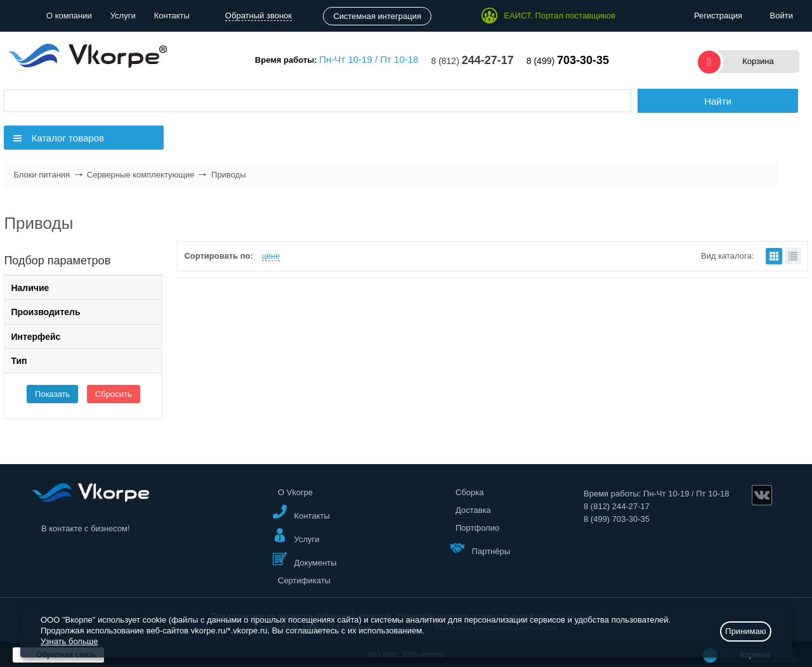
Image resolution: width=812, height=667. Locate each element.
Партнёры (480, 548)
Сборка (470, 492)
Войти (782, 16)
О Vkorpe (295, 492)
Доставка (473, 510)
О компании (69, 16)
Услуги (123, 16)
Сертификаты (304, 580)
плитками (774, 256)
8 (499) (568, 61)
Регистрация (718, 16)
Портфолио (477, 528)
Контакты (172, 16)
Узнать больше (69, 641)
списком (793, 256)
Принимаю (745, 631)
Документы (305, 560)
